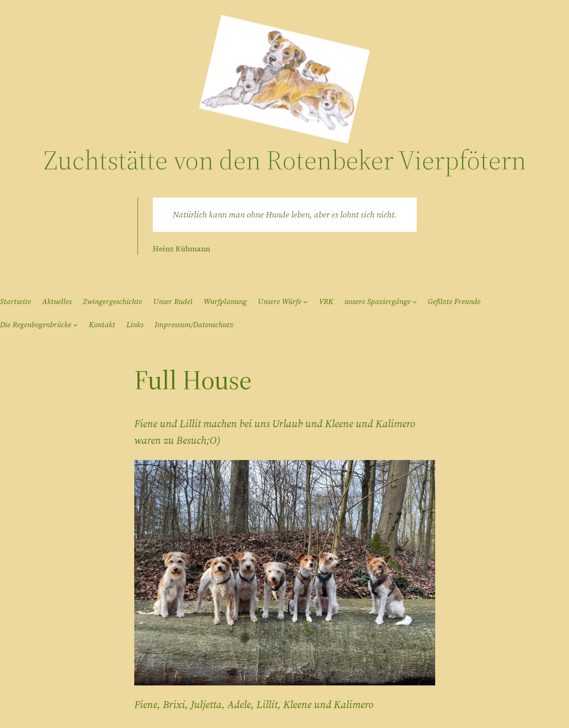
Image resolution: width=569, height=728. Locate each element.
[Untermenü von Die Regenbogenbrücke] (75, 325)
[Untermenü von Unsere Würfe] (306, 302)
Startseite (16, 301)
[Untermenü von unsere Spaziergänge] (415, 302)
